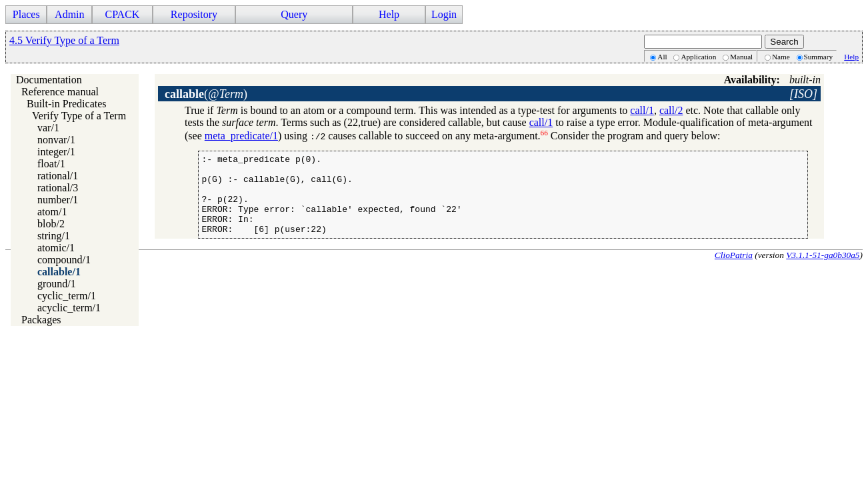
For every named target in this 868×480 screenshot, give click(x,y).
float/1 (51, 164)
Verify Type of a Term (79, 116)
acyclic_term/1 (69, 308)
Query (294, 14)
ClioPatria (734, 271)
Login (444, 14)
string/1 (54, 236)
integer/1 (56, 152)
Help (389, 14)
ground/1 (57, 284)
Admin (69, 14)
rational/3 (58, 188)
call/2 (671, 110)
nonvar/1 (56, 140)
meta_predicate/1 (241, 136)
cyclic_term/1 (67, 296)
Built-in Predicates (67, 104)
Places (26, 14)
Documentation (49, 80)
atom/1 (52, 212)
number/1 (58, 200)
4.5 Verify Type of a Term (64, 40)
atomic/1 (56, 248)
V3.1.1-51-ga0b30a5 (823, 271)
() (206, 94)
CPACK (122, 14)
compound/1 (64, 260)
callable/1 (59, 272)
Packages (41, 320)
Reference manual (60, 92)
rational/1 (58, 176)
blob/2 (51, 224)
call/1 (642, 110)
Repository (194, 14)
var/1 (48, 128)
